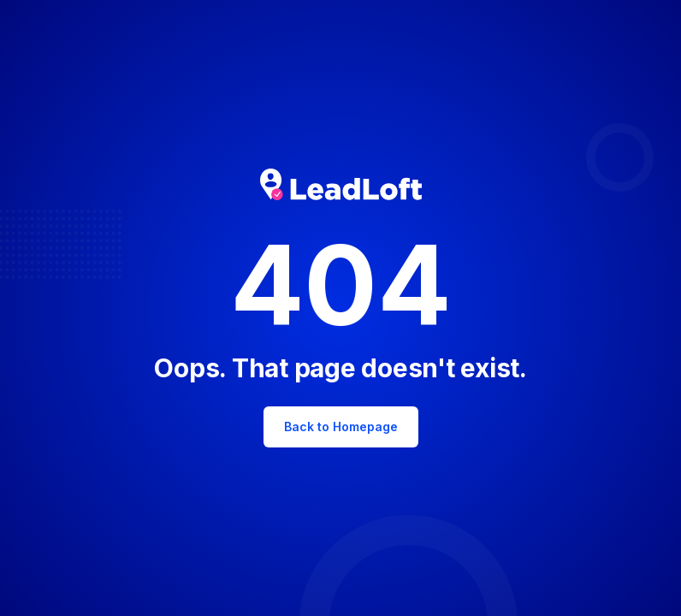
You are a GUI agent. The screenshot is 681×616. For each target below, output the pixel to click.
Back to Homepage (341, 426)
